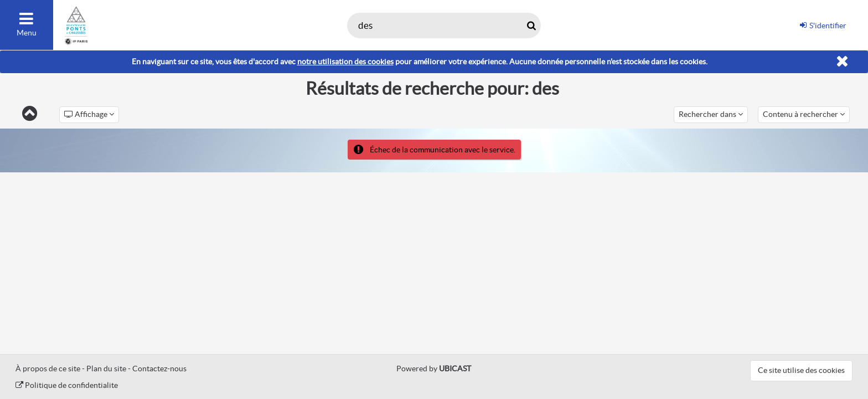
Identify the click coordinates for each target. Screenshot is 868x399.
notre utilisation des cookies (345, 62)
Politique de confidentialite (67, 385)
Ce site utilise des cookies (801, 370)
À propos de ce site (48, 369)
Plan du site (106, 369)
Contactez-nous (159, 369)
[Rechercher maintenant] (531, 25)
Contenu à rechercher (804, 114)
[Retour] (30, 114)
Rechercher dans (711, 114)
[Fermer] (842, 62)
